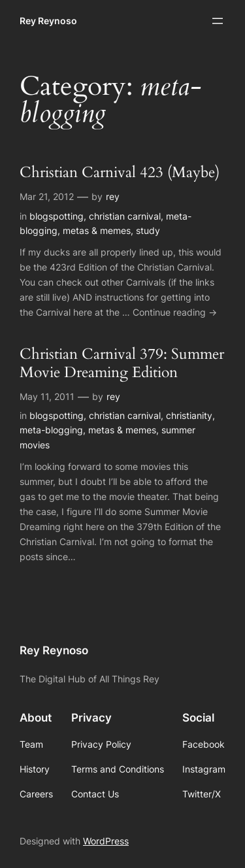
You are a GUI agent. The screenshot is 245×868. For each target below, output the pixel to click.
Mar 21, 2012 (47, 196)
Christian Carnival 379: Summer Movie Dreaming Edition (122, 363)
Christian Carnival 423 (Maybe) (120, 173)
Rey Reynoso (48, 21)
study (148, 230)
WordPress (106, 841)
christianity (189, 415)
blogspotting (57, 216)
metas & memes (97, 230)
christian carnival (125, 216)
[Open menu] (218, 21)
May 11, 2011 (47, 396)
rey (113, 196)
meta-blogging (51, 430)
